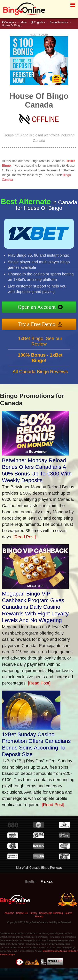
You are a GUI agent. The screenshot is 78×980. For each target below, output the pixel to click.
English (38, 22)
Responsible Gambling (51, 913)
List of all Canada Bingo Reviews (39, 868)
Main (24, 22)
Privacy (33, 913)
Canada (9, 22)
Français (47, 882)
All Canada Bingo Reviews (40, 373)
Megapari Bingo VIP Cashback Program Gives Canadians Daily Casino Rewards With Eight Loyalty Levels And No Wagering (35, 607)
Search (68, 913)
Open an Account (39, 307)
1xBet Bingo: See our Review (40, 343)
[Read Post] (25, 537)
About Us (9, 913)
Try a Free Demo (39, 324)
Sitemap (39, 917)
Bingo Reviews (59, 22)
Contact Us (22, 913)
